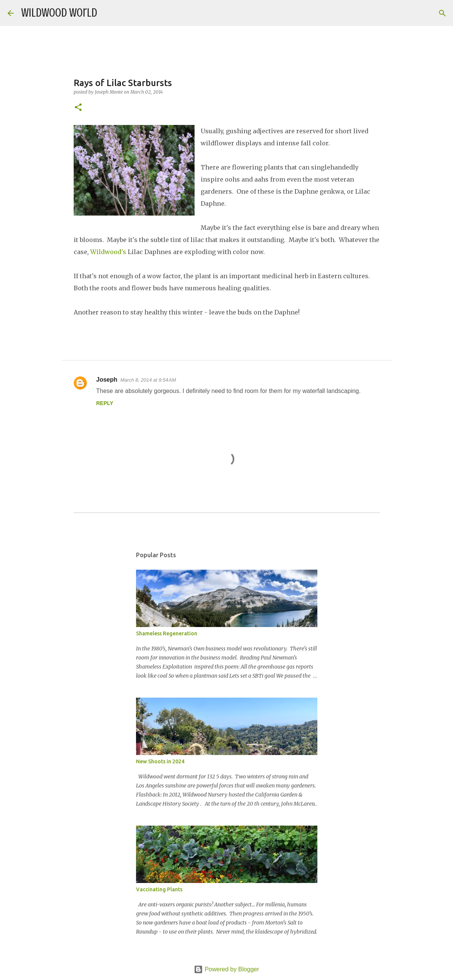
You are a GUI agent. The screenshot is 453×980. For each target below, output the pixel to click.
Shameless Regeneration (167, 633)
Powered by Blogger (227, 969)
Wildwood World (59, 13)
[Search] (108, 13)
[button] (78, 108)
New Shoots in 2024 (160, 761)
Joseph (107, 380)
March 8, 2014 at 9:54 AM (148, 380)
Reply (105, 403)
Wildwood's (108, 252)
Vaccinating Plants (159, 889)
